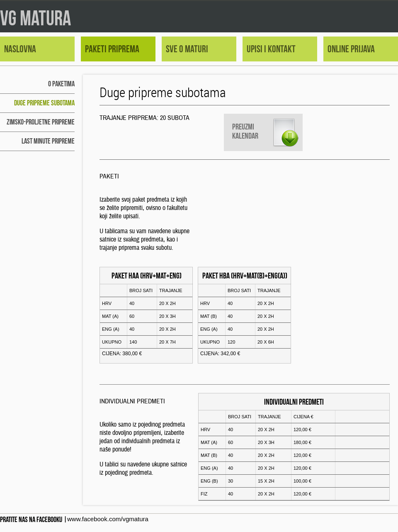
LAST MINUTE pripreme (48, 141)
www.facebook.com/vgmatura (108, 519)
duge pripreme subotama (44, 103)
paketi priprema (112, 49)
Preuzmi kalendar (245, 131)
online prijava (351, 49)
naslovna (20, 49)
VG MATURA (35, 18)
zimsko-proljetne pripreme (41, 122)
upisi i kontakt (271, 49)
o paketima (61, 84)
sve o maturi (187, 49)
